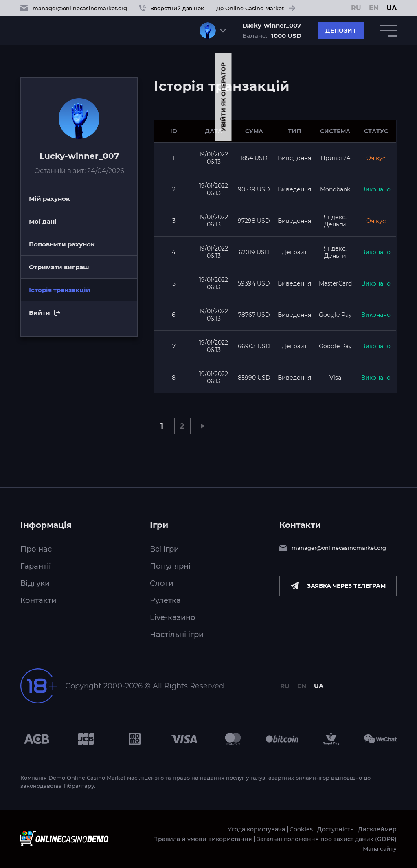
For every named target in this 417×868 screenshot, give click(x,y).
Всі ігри (164, 549)
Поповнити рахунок (62, 244)
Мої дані (43, 221)
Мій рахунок (49, 199)
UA (392, 8)
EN (374, 8)
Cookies (301, 829)
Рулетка (165, 600)
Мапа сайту (380, 849)
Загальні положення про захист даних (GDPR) (327, 839)
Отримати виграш (59, 267)
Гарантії (36, 566)
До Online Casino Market (256, 8)
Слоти (162, 583)
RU (356, 8)
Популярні (170, 566)
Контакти (38, 600)
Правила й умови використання (203, 839)
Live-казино (173, 617)
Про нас (36, 549)
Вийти (83, 316)
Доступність (335, 829)
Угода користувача (256, 829)
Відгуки (35, 583)
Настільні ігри (177, 635)
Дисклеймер (377, 829)
